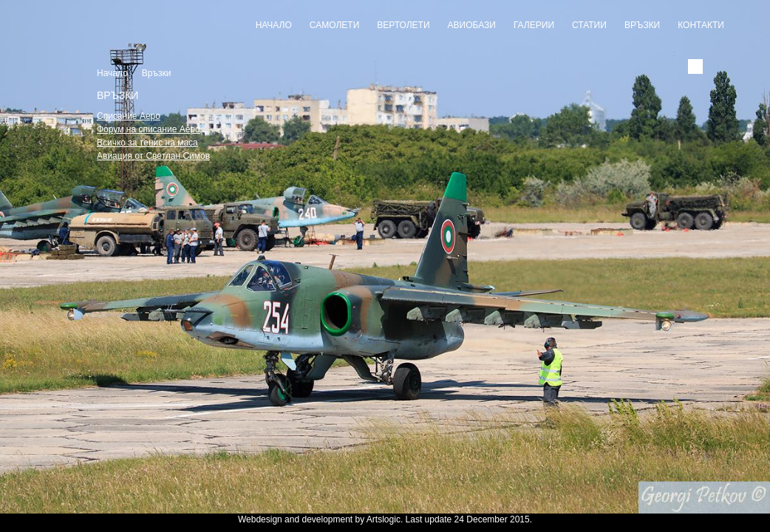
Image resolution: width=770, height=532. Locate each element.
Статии (589, 25)
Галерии (534, 25)
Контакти (701, 25)
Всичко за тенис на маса (147, 143)
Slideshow (385, 504)
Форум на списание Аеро (149, 129)
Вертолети (403, 25)
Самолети (334, 25)
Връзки (642, 25)
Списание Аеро (129, 116)
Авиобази (472, 25)
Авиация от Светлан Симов (153, 156)
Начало (274, 25)
